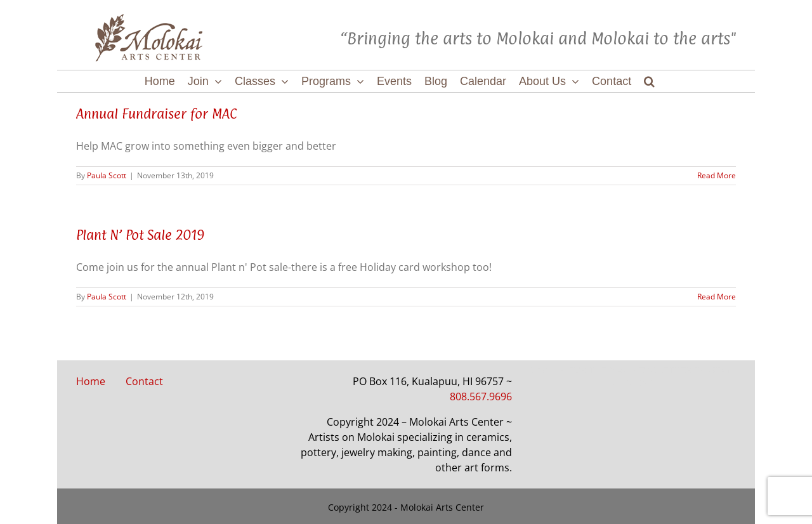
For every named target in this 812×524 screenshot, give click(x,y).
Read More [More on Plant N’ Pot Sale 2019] (717, 297)
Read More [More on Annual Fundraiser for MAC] (717, 175)
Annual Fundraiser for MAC (156, 114)
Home (91, 381)
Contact (144, 381)
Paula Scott (107, 175)
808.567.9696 (481, 396)
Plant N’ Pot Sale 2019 (141, 235)
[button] (649, 81)
